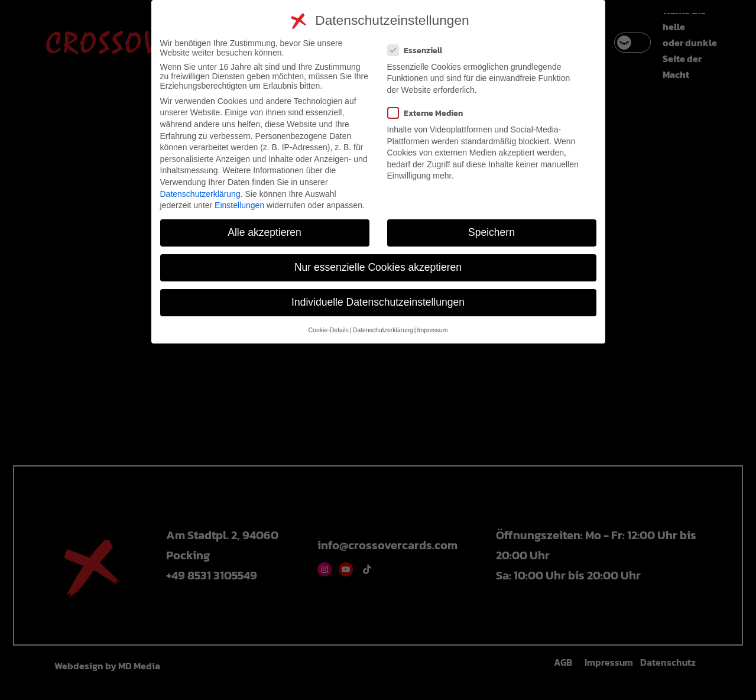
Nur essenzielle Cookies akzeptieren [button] (378, 267)
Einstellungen (239, 205)
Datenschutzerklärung (200, 194)
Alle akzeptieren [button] (265, 232)
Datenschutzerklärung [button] (383, 330)
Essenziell (420, 51)
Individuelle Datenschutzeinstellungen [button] (378, 302)
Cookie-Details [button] (329, 330)
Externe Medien (430, 113)
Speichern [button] (491, 232)
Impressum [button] (432, 330)
